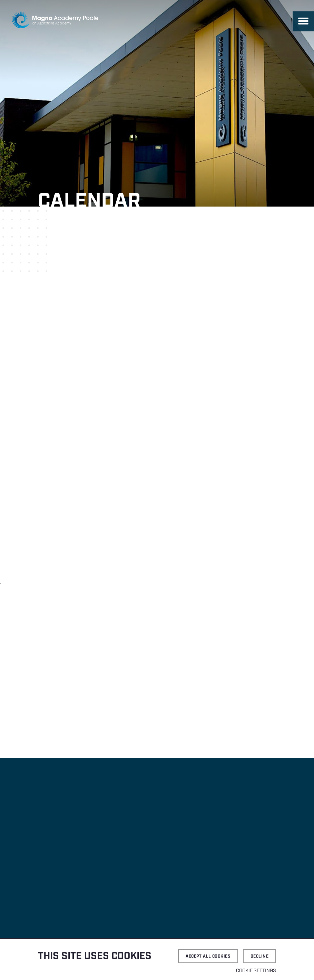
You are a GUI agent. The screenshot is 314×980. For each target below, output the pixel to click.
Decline (259, 956)
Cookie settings (256, 971)
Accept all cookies (208, 956)
